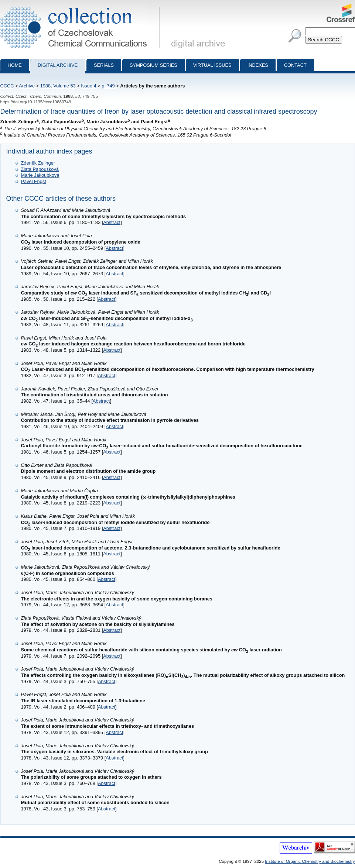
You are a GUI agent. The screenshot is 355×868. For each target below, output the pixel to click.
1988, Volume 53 (58, 86)
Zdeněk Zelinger (38, 163)
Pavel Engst (34, 181)
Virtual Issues (212, 65)
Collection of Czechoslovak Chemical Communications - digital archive (81, 7)
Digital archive (58, 65)
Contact (295, 65)
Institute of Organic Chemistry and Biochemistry (310, 861)
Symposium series (153, 65)
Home (15, 65)
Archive (27, 86)
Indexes (258, 65)
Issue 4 (88, 86)
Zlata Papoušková (40, 169)
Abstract (112, 222)
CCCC (7, 86)
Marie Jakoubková (40, 175)
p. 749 (108, 86)
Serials (104, 65)
